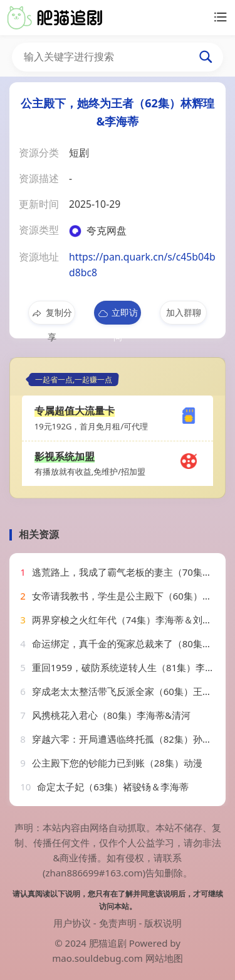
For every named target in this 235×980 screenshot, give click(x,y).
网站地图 (164, 958)
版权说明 (163, 923)
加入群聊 (184, 312)
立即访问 (118, 315)
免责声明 (118, 923)
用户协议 (72, 923)
